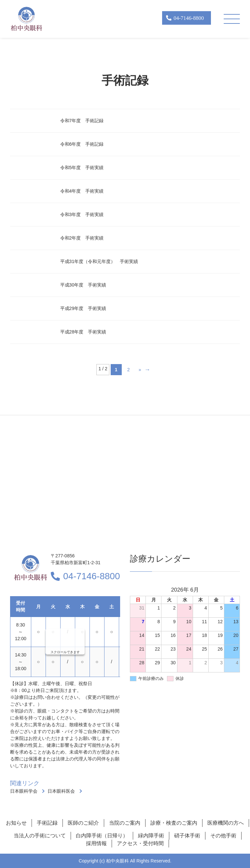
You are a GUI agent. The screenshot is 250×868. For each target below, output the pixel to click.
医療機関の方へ (226, 823)
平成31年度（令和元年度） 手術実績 (99, 261)
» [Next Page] (140, 370)
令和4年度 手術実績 (82, 191)
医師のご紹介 (83, 823)
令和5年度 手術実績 (82, 168)
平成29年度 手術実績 (83, 308)
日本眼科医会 (61, 791)
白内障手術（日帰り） (102, 836)
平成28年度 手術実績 (83, 332)
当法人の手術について (40, 836)
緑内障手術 (151, 836)
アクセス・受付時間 (140, 843)
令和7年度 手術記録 (82, 121)
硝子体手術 (187, 836)
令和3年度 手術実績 (82, 214)
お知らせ (16, 823)
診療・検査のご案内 (174, 823)
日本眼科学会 (24, 791)
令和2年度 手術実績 (82, 238)
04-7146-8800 (91, 576)
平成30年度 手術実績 (83, 285)
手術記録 (47, 823)
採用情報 (96, 843)
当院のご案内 (125, 823)
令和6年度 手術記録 (82, 144)
